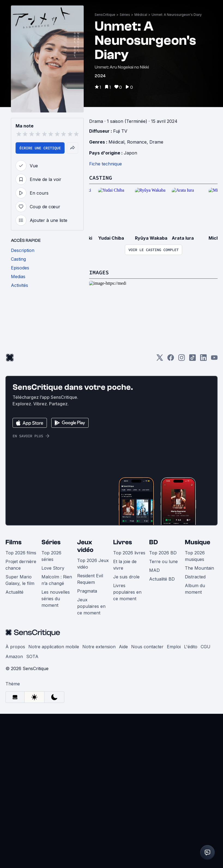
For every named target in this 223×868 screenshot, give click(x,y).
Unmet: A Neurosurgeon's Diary (177, 15)
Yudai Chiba (111, 238)
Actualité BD (162, 591)
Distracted (195, 589)
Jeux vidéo (85, 558)
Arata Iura (183, 238)
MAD (154, 582)
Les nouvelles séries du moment (56, 611)
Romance (137, 142)
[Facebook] (171, 371)
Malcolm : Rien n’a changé (57, 592)
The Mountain (199, 580)
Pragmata (87, 603)
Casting (101, 178)
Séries (125, 15)
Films (13, 555)
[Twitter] (160, 371)
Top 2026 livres (129, 565)
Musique (198, 555)
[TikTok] (192, 371)
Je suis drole (126, 589)
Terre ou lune (163, 574)
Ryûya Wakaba (151, 238)
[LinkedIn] (203, 371)
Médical (141, 15)
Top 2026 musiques (195, 568)
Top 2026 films (21, 565)
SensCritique (105, 15)
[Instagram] (182, 371)
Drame (156, 142)
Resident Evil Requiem (90, 591)
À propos (15, 659)
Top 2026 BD (163, 565)
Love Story (53, 580)
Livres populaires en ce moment (127, 604)
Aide (123, 659)
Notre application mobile (54, 659)
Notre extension (99, 659)
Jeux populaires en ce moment (91, 619)
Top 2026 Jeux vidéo (93, 576)
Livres (123, 555)
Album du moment (195, 601)
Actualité (14, 604)
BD (153, 555)
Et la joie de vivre (125, 577)
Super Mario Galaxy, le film (20, 592)
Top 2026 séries (51, 568)
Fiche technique (106, 164)
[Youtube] (214, 371)
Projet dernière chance (21, 577)
